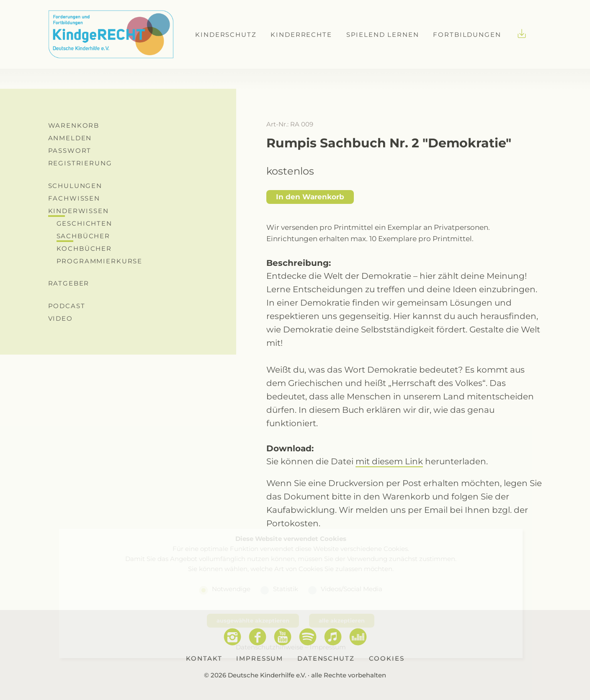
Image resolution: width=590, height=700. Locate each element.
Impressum (328, 647)
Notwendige (231, 589)
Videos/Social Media (352, 589)
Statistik (286, 589)
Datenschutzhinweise (269, 647)
